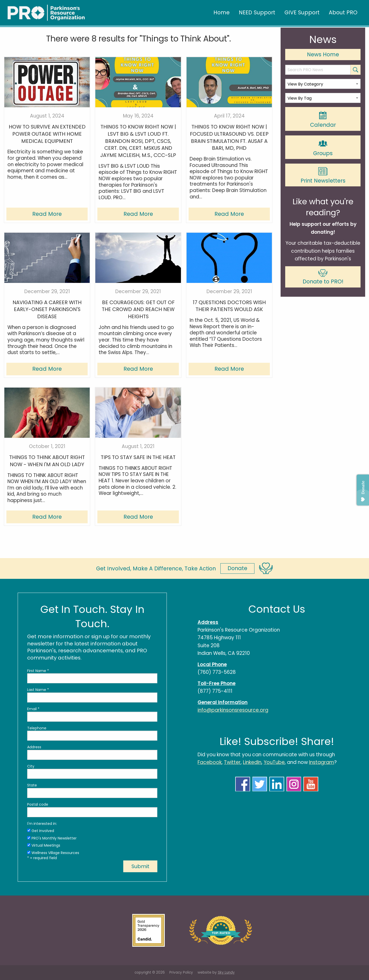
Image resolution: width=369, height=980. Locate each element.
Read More (47, 214)
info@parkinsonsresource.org (233, 710)
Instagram (322, 762)
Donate (237, 568)
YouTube (274, 762)
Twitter (232, 762)
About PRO (343, 12)
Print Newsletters (323, 175)
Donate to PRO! (323, 277)
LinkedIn (252, 762)
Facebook (210, 762)
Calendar (323, 119)
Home (222, 12)
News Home (323, 54)
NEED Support (257, 12)
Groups (323, 147)
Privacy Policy (181, 972)
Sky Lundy (226, 972)
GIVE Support (302, 12)
